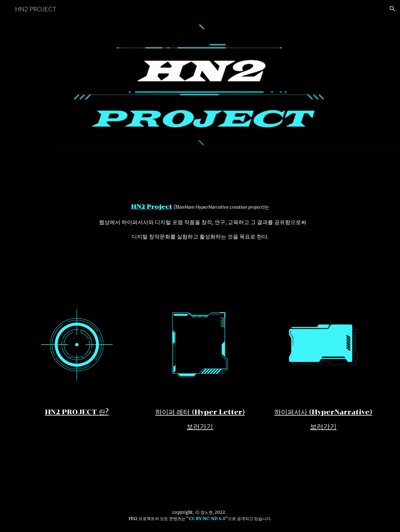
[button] (392, 9)
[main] (200, 222)
